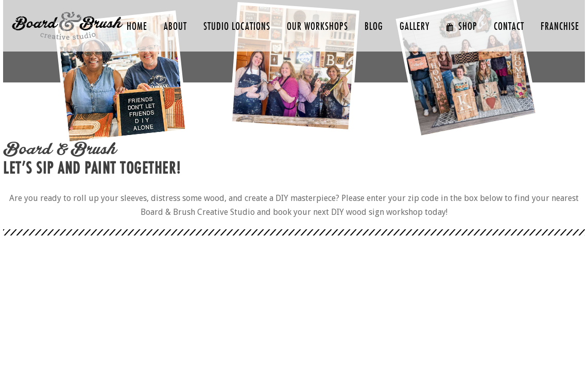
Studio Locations (237, 27)
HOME (137, 27)
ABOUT (175, 27)
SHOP (462, 27)
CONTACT (509, 27)
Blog (374, 27)
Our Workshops (317, 27)
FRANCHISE (560, 27)
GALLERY (414, 27)
